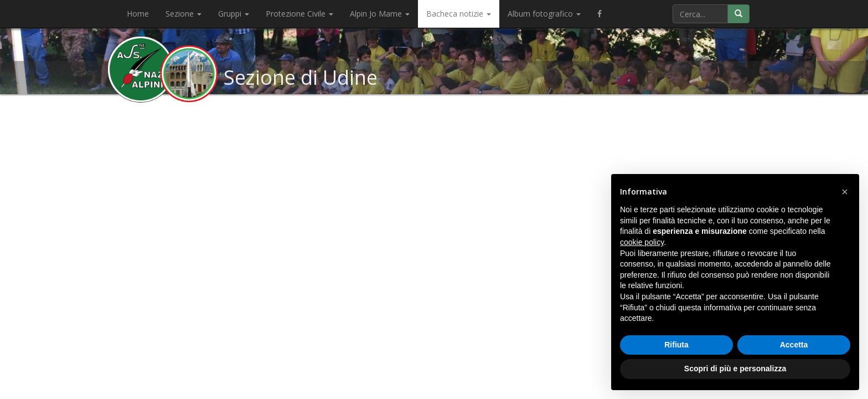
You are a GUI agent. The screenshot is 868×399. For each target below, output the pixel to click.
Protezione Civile (299, 14)
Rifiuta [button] (676, 345)
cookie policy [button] (642, 242)
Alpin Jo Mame (380, 14)
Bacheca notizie (459, 14)
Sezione (184, 14)
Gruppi (234, 14)
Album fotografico (544, 14)
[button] (845, 192)
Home (138, 14)
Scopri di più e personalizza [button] (735, 369)
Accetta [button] (794, 345)
